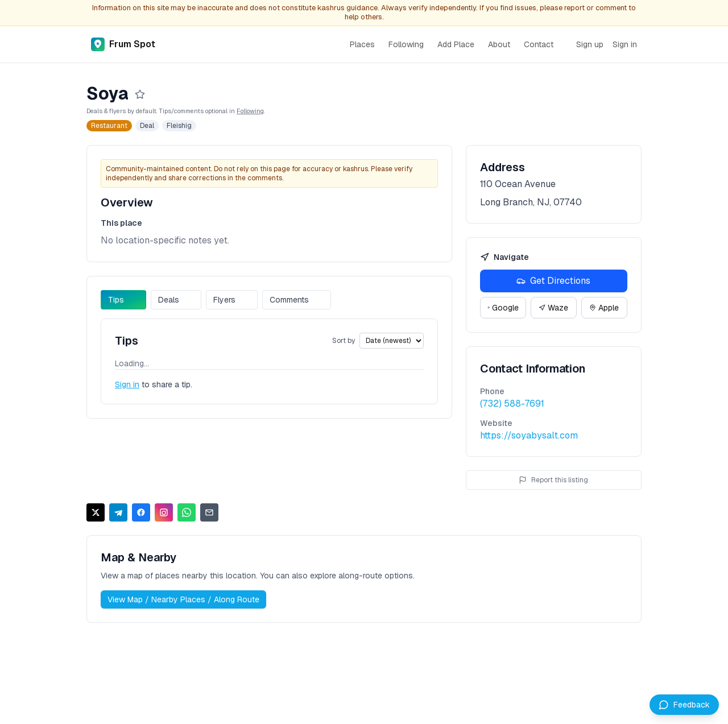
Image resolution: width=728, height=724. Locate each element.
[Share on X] (96, 512)
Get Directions (553, 281)
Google (503, 308)
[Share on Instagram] (164, 512)
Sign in (625, 44)
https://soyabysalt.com (529, 435)
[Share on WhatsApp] (187, 512)
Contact (539, 44)
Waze (553, 308)
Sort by (344, 341)
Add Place (456, 44)
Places (362, 44)
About (499, 44)
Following (406, 44)
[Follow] (140, 94)
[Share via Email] (209, 512)
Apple (604, 308)
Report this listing (553, 480)
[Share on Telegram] (118, 512)
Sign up (590, 44)
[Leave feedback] (684, 705)
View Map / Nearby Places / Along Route (183, 599)
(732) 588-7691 (512, 404)
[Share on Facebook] (141, 512)
